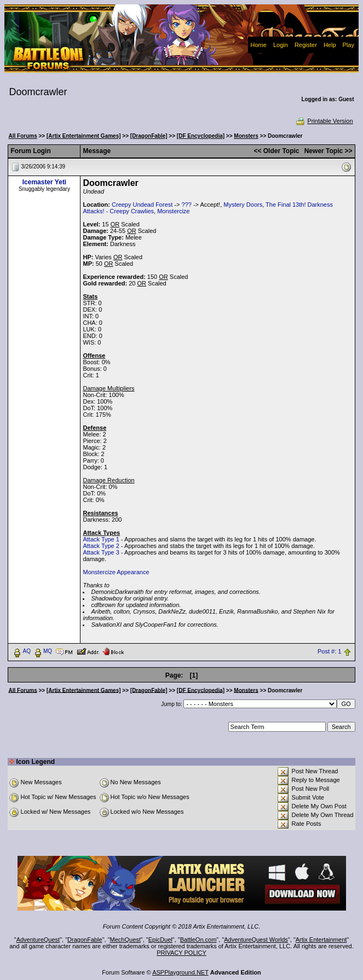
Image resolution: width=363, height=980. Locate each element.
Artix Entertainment (321, 940)
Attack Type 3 (101, 552)
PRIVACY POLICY (182, 953)
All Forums (22, 136)
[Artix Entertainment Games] (84, 136)
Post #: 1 (329, 651)
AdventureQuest (38, 940)
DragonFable (85, 940)
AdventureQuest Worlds (256, 940)
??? (187, 205)
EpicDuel (160, 940)
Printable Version (324, 121)
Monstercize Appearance (116, 572)
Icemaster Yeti (45, 182)
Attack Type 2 (101, 546)
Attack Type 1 (101, 539)
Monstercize (173, 211)
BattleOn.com (198, 940)
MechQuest (125, 940)
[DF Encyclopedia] (201, 136)
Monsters (246, 136)
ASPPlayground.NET (180, 972)
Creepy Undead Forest (142, 205)
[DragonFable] (149, 136)
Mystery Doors (243, 205)
